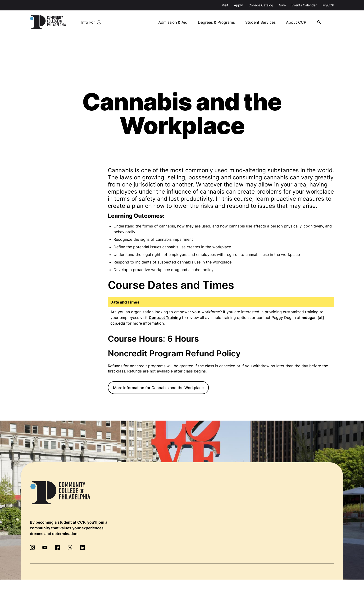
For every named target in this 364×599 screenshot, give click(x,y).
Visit (225, 5)
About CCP (299, 22)
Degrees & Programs (219, 22)
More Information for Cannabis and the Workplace (158, 388)
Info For (92, 22)
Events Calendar (304, 5)
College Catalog (261, 5)
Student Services (264, 22)
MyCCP (328, 5)
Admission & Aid (176, 22)
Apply (238, 5)
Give (282, 5)
